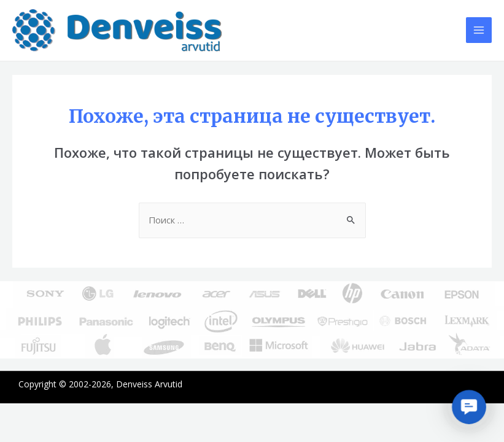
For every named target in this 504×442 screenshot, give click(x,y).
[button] (469, 407)
